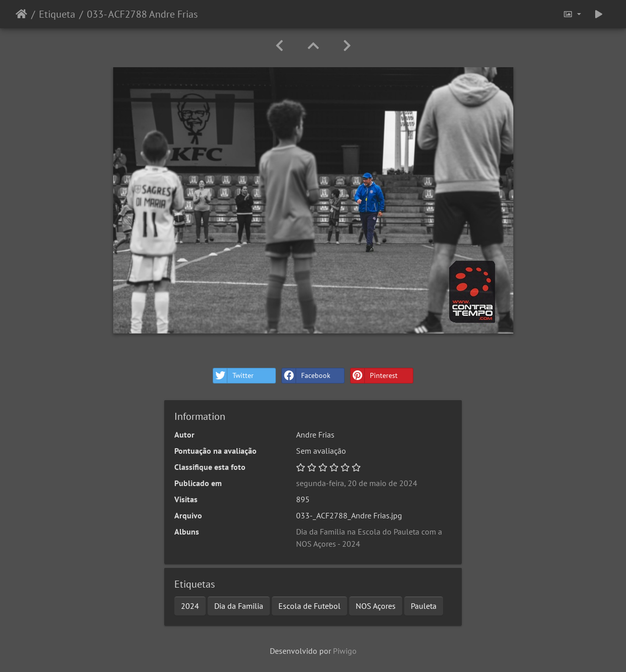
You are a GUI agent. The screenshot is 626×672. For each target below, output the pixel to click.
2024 (190, 606)
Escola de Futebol (309, 606)
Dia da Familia (239, 606)
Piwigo (345, 651)
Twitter (233, 376)
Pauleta (424, 606)
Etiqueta (57, 14)
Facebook (306, 376)
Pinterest (374, 376)
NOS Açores (376, 606)
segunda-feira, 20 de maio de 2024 (357, 483)
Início (21, 14)
